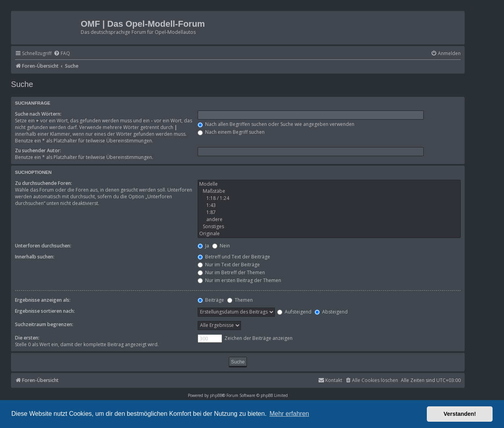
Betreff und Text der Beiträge (234, 257)
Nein (221, 246)
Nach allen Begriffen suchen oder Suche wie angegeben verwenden (276, 124)
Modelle (329, 184)
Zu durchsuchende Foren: (44, 183)
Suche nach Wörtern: (38, 114)
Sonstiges (329, 227)
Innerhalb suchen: (35, 257)
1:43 (329, 205)
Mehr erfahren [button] (289, 414)
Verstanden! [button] (460, 414)
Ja (203, 246)
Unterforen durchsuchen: (43, 246)
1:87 (329, 212)
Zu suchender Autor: (38, 150)
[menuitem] (62, 54)
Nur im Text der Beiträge (229, 265)
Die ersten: (27, 338)
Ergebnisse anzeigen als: (43, 300)
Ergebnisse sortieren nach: (45, 311)
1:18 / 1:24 (329, 198)
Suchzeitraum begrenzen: (44, 324)
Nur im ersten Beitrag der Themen (239, 280)
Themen (240, 300)
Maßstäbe (329, 191)
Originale (329, 234)
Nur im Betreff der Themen (231, 272)
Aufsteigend (294, 312)
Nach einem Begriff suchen (231, 132)
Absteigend (331, 312)
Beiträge (211, 300)
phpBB (216, 395)
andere (329, 220)
